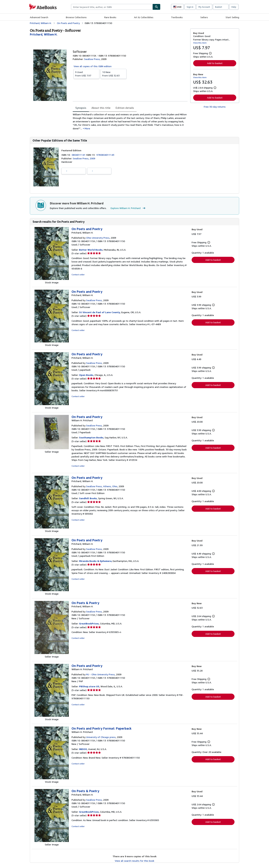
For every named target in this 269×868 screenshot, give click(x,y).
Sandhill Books (88, 498)
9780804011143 (105, 155)
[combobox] (112, 7)
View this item (200, 43)
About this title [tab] (101, 108)
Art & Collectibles (144, 17)
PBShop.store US (89, 686)
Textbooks (177, 17)
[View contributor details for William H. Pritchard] (44, 34)
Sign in (190, 7)
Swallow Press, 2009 (84, 158)
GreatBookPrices (89, 623)
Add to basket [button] (215, 63)
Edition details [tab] (125, 108)
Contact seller (78, 275)
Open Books (86, 375)
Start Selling (232, 17)
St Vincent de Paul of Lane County (100, 312)
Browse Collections (76, 17)
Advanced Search (39, 17)
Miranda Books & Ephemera (95, 561)
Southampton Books (91, 437)
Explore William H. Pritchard (128, 208)
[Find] (156, 7)
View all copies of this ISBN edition (93, 66)
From (86, 74)
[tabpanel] (130, 121)
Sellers (204, 17)
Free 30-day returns (215, 107)
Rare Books (110, 17)
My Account (204, 7)
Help (234, 7)
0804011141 (79, 155)
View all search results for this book (134, 861)
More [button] (87, 128)
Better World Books (91, 250)
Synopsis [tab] (81, 108)
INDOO (83, 749)
